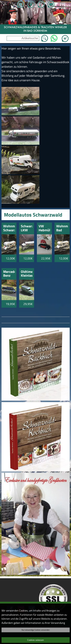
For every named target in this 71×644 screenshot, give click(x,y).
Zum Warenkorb (65, 36)
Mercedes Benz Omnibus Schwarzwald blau (9, 274)
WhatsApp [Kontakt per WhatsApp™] (54, 37)
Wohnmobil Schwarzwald (9, 228)
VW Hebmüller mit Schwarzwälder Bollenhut (44, 228)
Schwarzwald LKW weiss (27, 228)
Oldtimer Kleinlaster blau (27, 274)
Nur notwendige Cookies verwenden (36, 630)
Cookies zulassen (35, 640)
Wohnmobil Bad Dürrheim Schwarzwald (62, 228)
